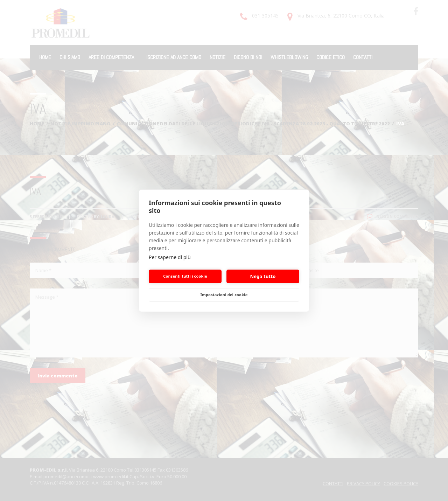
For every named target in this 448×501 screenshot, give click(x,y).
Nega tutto (263, 276)
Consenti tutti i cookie (185, 276)
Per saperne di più (170, 257)
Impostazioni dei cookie (224, 295)
